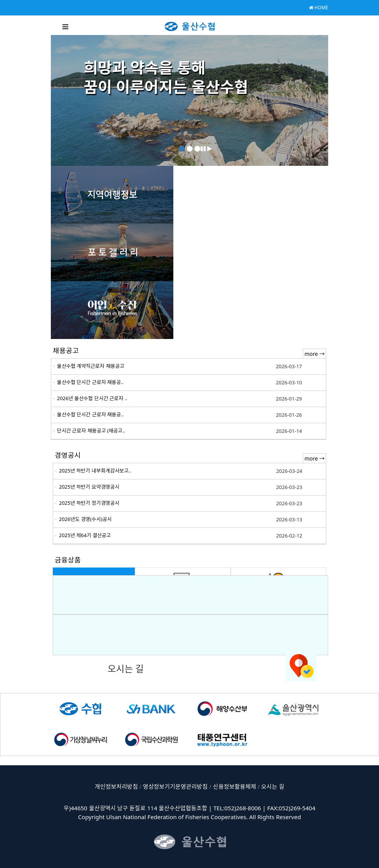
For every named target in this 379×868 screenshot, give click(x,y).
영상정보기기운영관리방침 (175, 786)
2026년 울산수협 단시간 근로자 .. (92, 398)
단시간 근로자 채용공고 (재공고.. (91, 431)
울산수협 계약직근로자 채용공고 (91, 366)
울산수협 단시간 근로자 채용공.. (90, 382)
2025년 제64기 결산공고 (85, 535)
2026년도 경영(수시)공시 (85, 519)
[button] (203, 149)
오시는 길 (273, 786)
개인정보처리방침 (116, 786)
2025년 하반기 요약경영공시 (89, 487)
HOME (319, 8)
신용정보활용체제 (235, 786)
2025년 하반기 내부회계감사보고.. (95, 471)
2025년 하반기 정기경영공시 (89, 503)
